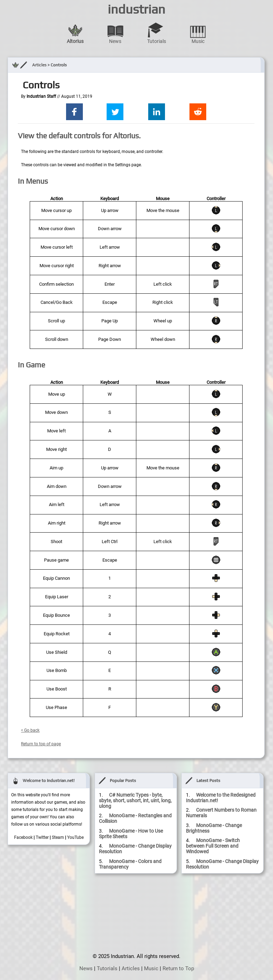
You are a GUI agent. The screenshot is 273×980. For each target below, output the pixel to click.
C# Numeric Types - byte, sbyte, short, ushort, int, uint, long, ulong (135, 800)
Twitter (42, 838)
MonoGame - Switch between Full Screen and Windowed (213, 846)
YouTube (75, 838)
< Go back (30, 730)
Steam (58, 838)
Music (198, 33)
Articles (39, 65)
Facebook (23, 838)
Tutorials (157, 33)
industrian (136, 9)
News (115, 33)
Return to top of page (41, 744)
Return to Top (178, 968)
